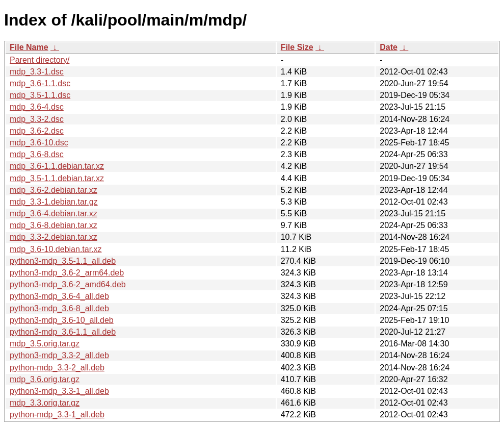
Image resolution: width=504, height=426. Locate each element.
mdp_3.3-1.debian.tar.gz (54, 202)
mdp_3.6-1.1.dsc (40, 83)
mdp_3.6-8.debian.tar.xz (54, 225)
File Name (29, 47)
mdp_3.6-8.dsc (37, 154)
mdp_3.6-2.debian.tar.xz (54, 190)
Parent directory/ (39, 60)
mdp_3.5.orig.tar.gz (45, 344)
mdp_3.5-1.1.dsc (40, 95)
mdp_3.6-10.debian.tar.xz (56, 249)
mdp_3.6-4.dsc (37, 107)
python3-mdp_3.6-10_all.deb (62, 320)
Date (389, 47)
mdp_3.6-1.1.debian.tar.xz (57, 166)
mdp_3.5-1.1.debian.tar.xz (57, 178)
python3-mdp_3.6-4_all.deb (59, 296)
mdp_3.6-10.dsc (39, 143)
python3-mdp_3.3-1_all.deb (59, 391)
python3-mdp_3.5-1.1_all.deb (63, 261)
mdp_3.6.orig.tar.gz (45, 379)
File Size (297, 47)
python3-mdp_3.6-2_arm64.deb (67, 273)
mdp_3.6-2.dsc (37, 131)
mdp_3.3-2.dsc (37, 119)
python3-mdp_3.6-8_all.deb (59, 308)
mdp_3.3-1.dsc (37, 72)
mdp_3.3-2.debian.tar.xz (54, 237)
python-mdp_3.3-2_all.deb (57, 368)
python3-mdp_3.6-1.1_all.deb (63, 332)
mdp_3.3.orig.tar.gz (45, 403)
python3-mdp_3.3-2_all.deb (59, 355)
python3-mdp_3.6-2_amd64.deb (68, 284)
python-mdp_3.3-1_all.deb (57, 415)
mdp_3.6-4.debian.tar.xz (54, 214)
